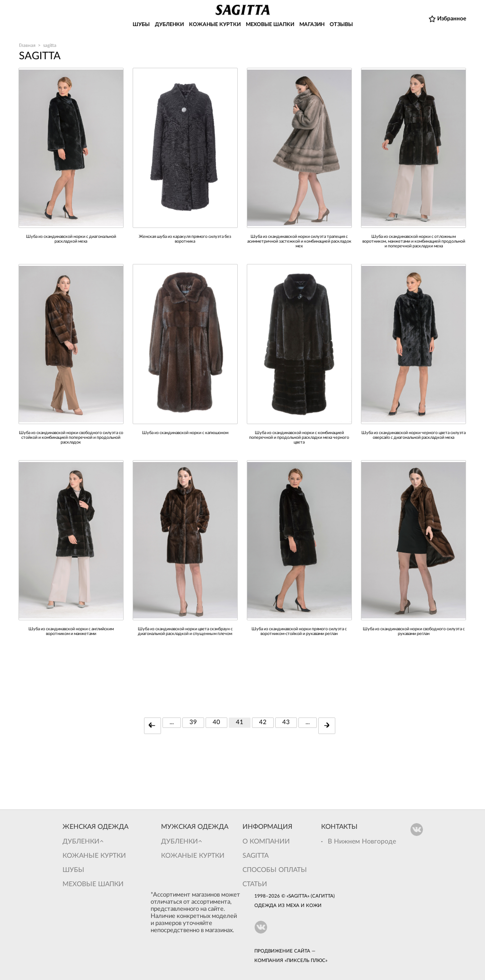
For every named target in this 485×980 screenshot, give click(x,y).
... (172, 722)
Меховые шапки (93, 884)
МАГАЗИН (312, 24)
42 (263, 722)
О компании (266, 842)
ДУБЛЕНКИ (169, 24)
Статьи (255, 884)
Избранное (452, 18)
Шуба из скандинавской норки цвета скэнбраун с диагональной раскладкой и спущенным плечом (185, 631)
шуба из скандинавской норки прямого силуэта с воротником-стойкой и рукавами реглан (299, 631)
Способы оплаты (275, 870)
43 (286, 722)
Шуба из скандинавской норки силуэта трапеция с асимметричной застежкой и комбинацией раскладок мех (299, 241)
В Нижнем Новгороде (362, 842)
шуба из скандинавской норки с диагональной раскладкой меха (71, 239)
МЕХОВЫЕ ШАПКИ (270, 24)
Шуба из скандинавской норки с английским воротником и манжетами (71, 631)
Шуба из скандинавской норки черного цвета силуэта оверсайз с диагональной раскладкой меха (413, 435)
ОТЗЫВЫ (341, 24)
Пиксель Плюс (306, 961)
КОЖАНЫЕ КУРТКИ (215, 24)
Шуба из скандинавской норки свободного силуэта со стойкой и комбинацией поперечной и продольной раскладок (71, 438)
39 (193, 722)
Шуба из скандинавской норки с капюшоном (185, 433)
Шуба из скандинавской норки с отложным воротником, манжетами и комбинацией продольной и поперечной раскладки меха (414, 241)
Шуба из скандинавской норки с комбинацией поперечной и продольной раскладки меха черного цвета (299, 438)
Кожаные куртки (94, 856)
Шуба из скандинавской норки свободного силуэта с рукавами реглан (414, 631)
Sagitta (256, 856)
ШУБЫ (141, 24)
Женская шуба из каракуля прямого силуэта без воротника (185, 239)
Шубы (73, 870)
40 (216, 722)
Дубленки (81, 842)
